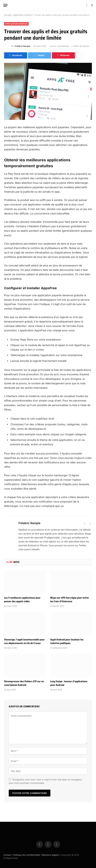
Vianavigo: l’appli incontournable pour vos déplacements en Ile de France (24, 641)
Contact (7, 855)
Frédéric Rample (22, 46)
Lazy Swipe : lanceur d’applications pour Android (69, 683)
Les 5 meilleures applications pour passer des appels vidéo (22, 600)
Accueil (8, 15)
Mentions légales (50, 855)
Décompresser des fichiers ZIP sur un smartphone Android (24, 683)
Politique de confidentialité (27, 855)
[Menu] (5, 5)
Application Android (22, 15)
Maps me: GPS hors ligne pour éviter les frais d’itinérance (70, 600)
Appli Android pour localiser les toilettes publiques (67, 641)
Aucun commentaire (59, 46)
